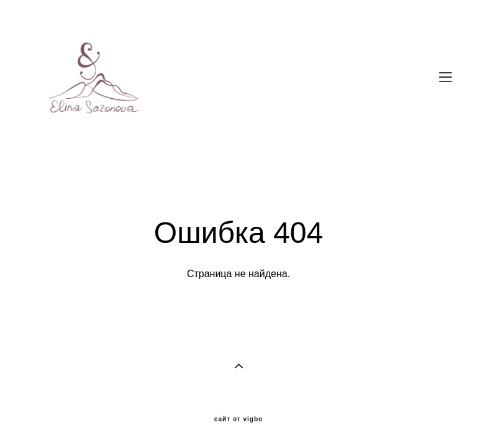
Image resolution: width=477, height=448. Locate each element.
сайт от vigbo (238, 419)
